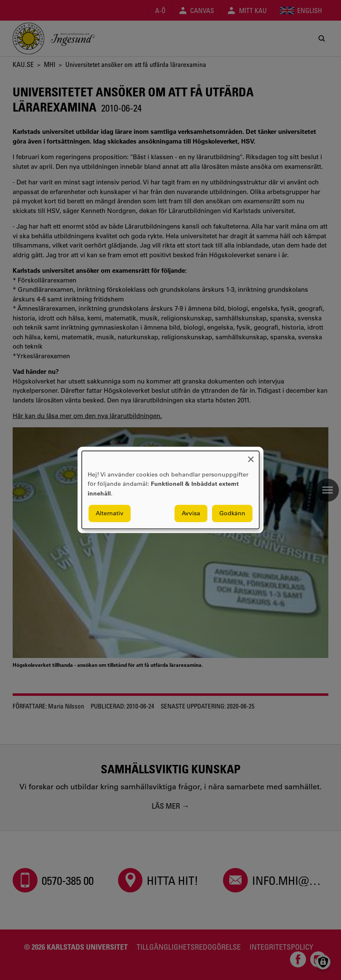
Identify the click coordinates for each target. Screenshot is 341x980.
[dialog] (170, 490)
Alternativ (110, 514)
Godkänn (232, 514)
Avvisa (191, 514)
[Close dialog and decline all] (251, 456)
